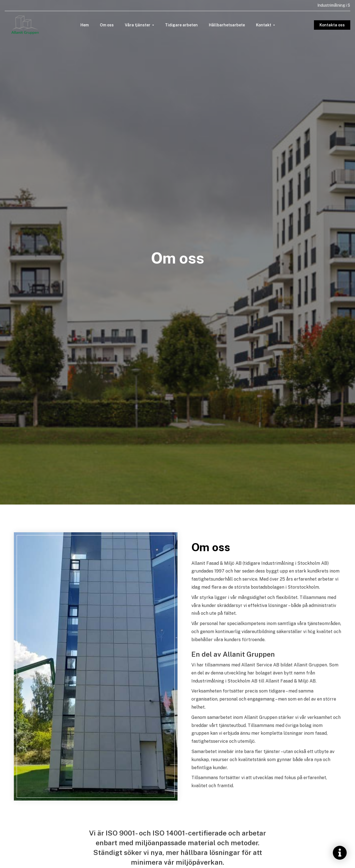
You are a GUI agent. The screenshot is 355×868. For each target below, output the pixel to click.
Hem (85, 25)
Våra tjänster (138, 25)
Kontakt (264, 25)
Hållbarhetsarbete (227, 25)
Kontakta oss (331, 25)
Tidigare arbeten (181, 25)
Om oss (107, 25)
